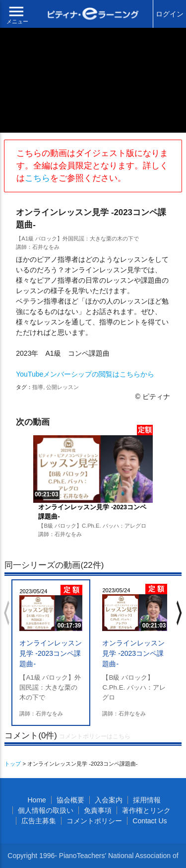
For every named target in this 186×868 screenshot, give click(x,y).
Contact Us (150, 821)
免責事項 (98, 810)
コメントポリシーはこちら (95, 736)
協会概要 (70, 800)
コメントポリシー (94, 821)
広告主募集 (39, 821)
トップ (13, 764)
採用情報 (147, 800)
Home (36, 800)
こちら (37, 178)
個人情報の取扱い (46, 810)
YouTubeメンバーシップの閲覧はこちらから (85, 374)
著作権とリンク (146, 810)
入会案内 (109, 800)
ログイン (170, 14)
